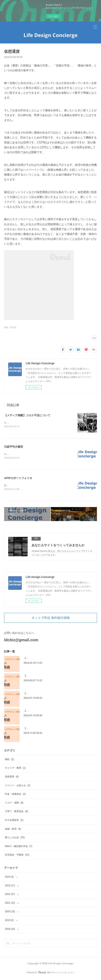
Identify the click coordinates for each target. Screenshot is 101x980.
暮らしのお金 (15, 838)
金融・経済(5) (10, 327)
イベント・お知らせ (18, 786)
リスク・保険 (14, 804)
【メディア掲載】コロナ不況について (27, 415)
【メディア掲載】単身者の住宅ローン (43, 677)
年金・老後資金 (15, 795)
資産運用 (12, 777)
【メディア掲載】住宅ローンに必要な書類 (46, 712)
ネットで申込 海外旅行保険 (51, 619)
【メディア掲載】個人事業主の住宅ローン (46, 659)
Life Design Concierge (50, 35)
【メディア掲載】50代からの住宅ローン (45, 729)
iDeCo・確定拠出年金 (18, 847)
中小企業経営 (14, 821)
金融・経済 (13, 830)
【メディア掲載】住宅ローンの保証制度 (45, 694)
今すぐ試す (53, 16)
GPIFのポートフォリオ (18, 478)
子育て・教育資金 (16, 812)
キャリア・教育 (15, 769)
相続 (9, 760)
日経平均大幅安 (14, 447)
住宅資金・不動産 (17, 856)
